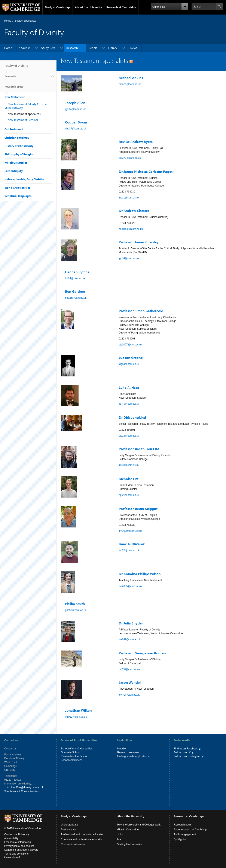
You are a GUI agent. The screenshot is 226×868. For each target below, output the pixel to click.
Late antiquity (14, 171)
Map (120, 839)
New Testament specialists (24, 114)
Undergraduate (69, 825)
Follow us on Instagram (187, 756)
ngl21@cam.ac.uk (129, 495)
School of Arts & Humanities (77, 749)
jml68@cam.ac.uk (129, 465)
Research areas (14, 88)
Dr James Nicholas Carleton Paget (146, 171)
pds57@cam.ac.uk (76, 610)
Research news (183, 825)
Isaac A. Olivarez (132, 544)
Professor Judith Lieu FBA (139, 449)
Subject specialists (25, 21)
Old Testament (14, 129)
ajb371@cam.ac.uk (130, 158)
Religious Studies (16, 163)
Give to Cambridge (128, 830)
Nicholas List (129, 479)
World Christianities (17, 188)
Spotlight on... (182, 839)
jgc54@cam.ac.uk (129, 258)
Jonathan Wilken (78, 710)
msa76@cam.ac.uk (130, 84)
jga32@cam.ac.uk (75, 109)
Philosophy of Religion (19, 154)
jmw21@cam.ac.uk (76, 717)
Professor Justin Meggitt (138, 509)
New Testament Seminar (23, 120)
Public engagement (185, 834)
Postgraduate (68, 830)
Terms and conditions (16, 854)
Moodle (121, 749)
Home (8, 21)
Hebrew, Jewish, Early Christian (25, 179)
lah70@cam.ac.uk (129, 404)
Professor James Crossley (139, 242)
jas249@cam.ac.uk (130, 639)
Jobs (120, 834)
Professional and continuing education (83, 834)
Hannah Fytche (77, 272)
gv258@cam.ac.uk (129, 669)
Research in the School (74, 756)
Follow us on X (182, 752)
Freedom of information (18, 842)
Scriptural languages (18, 196)
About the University (88, 7)
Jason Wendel (130, 682)
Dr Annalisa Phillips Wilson (140, 574)
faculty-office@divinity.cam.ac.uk (25, 787)
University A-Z (12, 858)
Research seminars (128, 752)
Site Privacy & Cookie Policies (21, 791)
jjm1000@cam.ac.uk (130, 531)
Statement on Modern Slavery (21, 850)
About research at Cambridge (191, 830)
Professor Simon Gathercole (141, 311)
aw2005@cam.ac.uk (130, 586)
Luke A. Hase (129, 387)
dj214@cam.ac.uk (129, 436)
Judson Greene (131, 358)
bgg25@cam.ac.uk (76, 298)
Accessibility (11, 838)
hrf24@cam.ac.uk (75, 278)
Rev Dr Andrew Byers (136, 142)
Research (72, 48)
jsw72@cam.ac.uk (129, 695)
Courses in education (73, 844)
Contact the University (17, 834)
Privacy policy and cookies (19, 846)
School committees (72, 760)
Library (113, 48)
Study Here (48, 48)
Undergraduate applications (133, 756)
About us (25, 48)
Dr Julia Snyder (131, 623)
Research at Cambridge (121, 7)
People (93, 48)
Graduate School (70, 752)
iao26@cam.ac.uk (129, 550)
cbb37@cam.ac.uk (76, 129)
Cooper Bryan (76, 122)
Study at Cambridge (58, 7)
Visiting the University (130, 844)
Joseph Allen (75, 103)
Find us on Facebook (186, 749)
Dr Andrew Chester (134, 211)
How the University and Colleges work (139, 825)
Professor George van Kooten (142, 653)
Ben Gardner (75, 291)
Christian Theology (17, 138)
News (134, 48)
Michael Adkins (131, 78)
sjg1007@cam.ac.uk (130, 345)
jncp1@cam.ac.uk (129, 198)
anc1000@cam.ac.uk (131, 229)
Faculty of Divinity (16, 67)
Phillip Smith (75, 604)
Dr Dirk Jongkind (132, 417)
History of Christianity (19, 146)
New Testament (15, 97)
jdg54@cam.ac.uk (129, 364)
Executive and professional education (82, 839)
